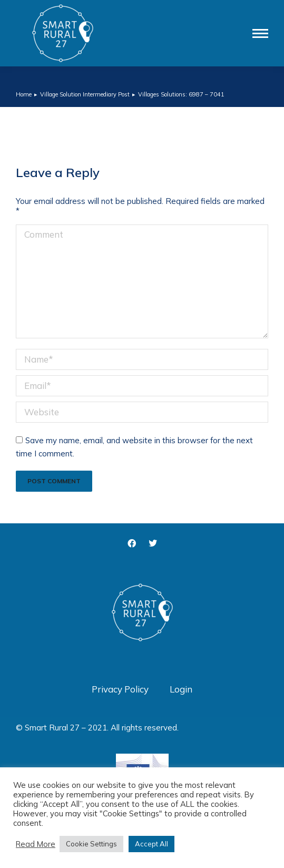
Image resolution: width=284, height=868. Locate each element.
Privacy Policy (120, 689)
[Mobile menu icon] (260, 33)
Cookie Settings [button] (91, 844)
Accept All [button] (151, 844)
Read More (36, 844)
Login (181, 689)
